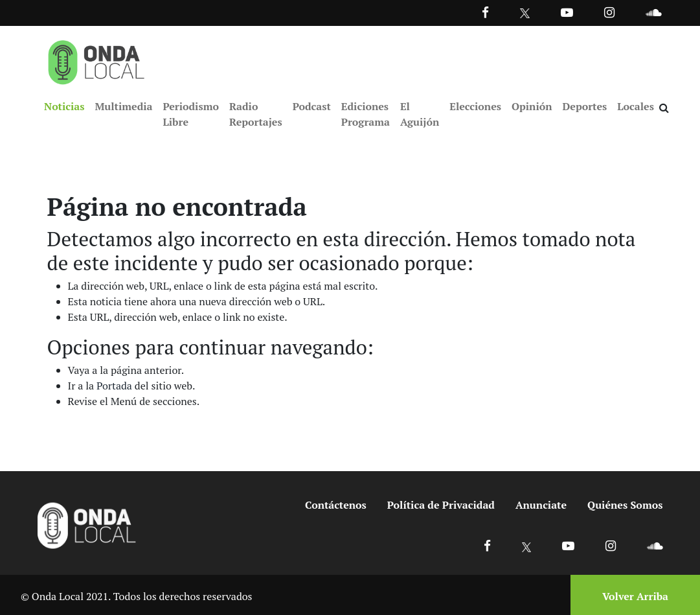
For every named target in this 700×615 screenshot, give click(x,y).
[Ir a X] (527, 545)
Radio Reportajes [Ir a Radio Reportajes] (256, 114)
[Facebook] (485, 12)
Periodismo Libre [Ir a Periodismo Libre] (190, 114)
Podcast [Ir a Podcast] (312, 106)
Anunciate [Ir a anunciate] (541, 505)
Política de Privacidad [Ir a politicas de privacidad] (441, 505)
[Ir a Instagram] (609, 12)
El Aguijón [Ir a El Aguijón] (420, 114)
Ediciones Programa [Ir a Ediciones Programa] (366, 114)
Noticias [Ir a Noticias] (64, 106)
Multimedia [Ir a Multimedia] (123, 106)
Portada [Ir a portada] (114, 386)
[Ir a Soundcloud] (655, 545)
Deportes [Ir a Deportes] (585, 106)
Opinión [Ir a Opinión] (532, 106)
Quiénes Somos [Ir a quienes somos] (625, 505)
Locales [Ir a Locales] (636, 106)
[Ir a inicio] (96, 60)
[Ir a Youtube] (567, 12)
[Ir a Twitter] (525, 13)
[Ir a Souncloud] (653, 12)
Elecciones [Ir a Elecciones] (475, 106)
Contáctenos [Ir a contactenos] (336, 505)
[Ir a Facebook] (487, 545)
